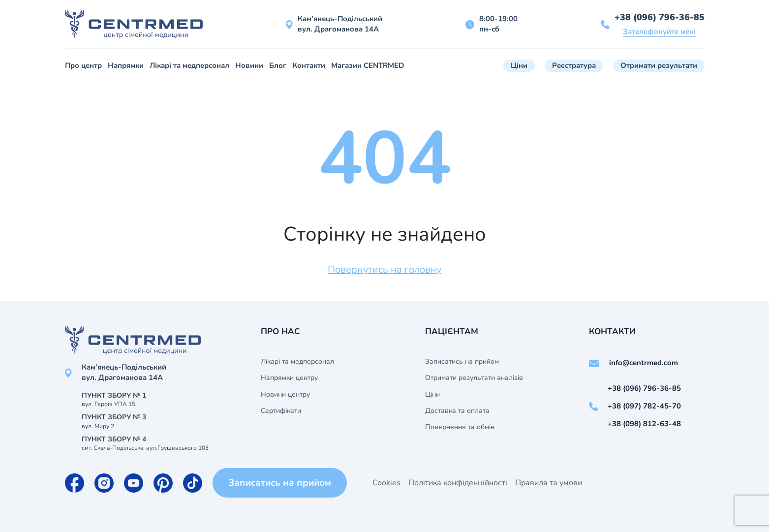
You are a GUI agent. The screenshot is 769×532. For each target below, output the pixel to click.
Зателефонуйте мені (659, 31)
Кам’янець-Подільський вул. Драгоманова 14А (340, 24)
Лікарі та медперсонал (189, 65)
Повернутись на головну (384, 269)
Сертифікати (281, 411)
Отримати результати (659, 65)
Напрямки (126, 65)
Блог (278, 65)
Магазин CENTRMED (368, 65)
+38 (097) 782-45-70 (644, 406)
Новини (249, 65)
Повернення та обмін (460, 427)
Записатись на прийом (462, 362)
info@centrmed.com (644, 363)
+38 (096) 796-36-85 (660, 17)
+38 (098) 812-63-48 (644, 424)
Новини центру (285, 395)
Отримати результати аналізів (474, 378)
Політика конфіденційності (458, 483)
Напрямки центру (289, 378)
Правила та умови (549, 483)
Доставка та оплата (457, 411)
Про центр (83, 65)
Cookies (386, 483)
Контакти (309, 65)
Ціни (519, 65)
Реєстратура (574, 65)
